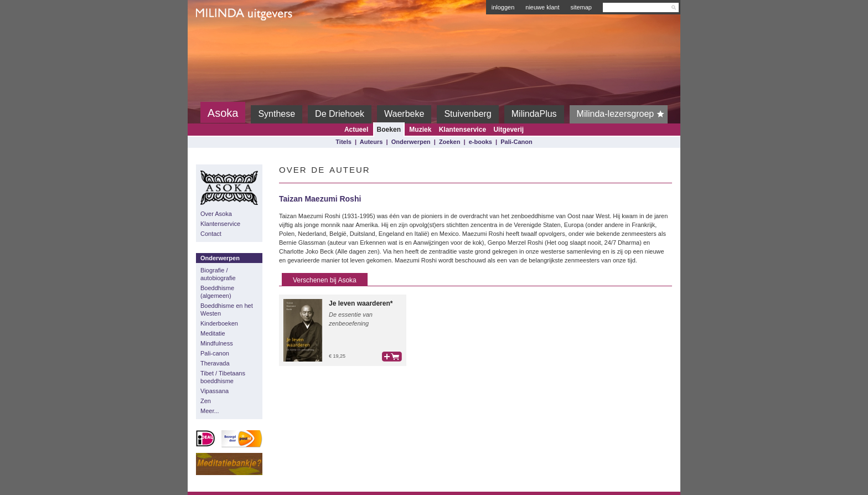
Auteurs (371, 142)
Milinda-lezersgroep (622, 114)
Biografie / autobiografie (218, 274)
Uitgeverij (508, 130)
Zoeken (450, 142)
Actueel (356, 130)
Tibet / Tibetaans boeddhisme (223, 377)
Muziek (420, 130)
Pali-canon (215, 353)
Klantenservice (463, 130)
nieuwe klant (542, 7)
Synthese (277, 114)
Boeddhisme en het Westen (227, 310)
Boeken (389, 130)
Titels (343, 142)
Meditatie (213, 333)
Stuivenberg (467, 114)
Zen (206, 401)
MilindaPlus (534, 114)
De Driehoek (340, 114)
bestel (392, 357)
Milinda (219, 40)
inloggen (503, 7)
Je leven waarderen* (361, 303)
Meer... (210, 411)
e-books (480, 142)
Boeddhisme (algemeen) (217, 292)
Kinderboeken (219, 323)
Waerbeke (404, 114)
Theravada (215, 363)
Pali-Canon (516, 142)
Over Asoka (216, 214)
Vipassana (215, 391)
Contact (211, 234)
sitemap (581, 7)
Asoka (223, 113)
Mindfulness (217, 343)
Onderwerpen (411, 142)
